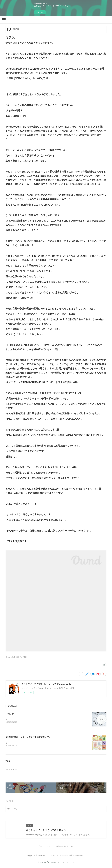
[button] (4, 19)
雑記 (8, 761)
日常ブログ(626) (22, 657)
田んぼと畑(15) (10, 657)
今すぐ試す (40, 12)
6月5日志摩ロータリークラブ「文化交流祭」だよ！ (29, 737)
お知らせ (10, 714)
